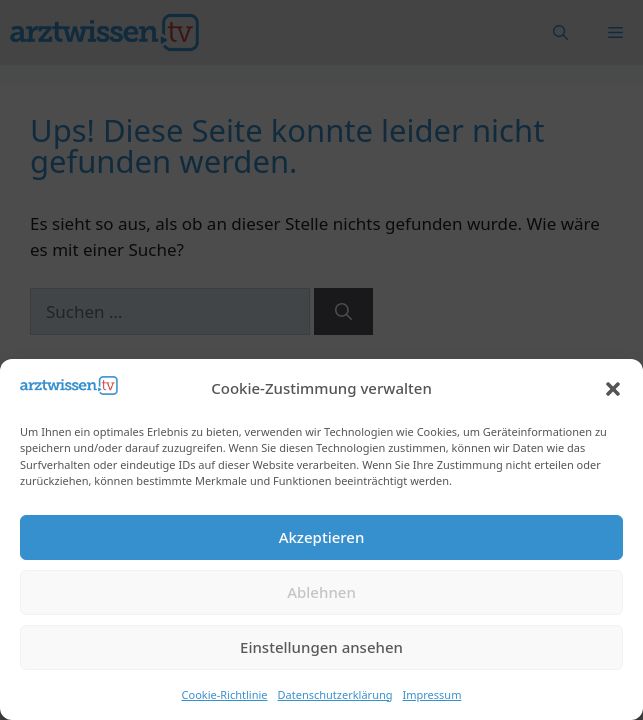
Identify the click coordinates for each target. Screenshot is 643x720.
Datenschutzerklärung (335, 694)
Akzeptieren (322, 537)
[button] (613, 389)
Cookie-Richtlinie (225, 694)
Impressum (432, 694)
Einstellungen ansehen (321, 647)
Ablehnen (321, 592)
